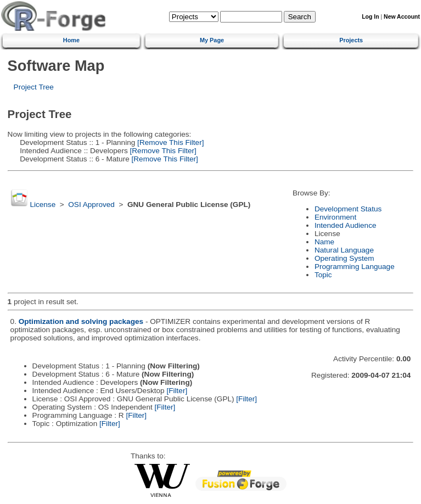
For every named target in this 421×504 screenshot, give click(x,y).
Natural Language (344, 250)
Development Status (348, 209)
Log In (370, 17)
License (43, 205)
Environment (335, 217)
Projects (351, 40)
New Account (402, 17)
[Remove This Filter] (169, 142)
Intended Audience (346, 225)
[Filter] (177, 391)
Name (324, 242)
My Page (212, 40)
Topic (323, 275)
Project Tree (34, 87)
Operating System (344, 258)
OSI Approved (91, 205)
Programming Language (355, 267)
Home (71, 40)
